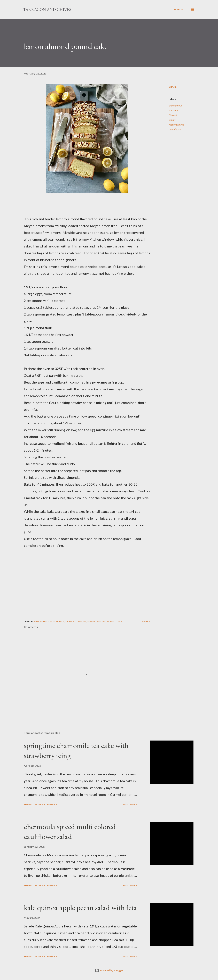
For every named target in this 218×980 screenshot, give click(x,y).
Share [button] (173, 87)
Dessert (173, 115)
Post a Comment (46, 804)
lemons (172, 120)
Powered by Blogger (109, 970)
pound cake (175, 129)
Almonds (173, 110)
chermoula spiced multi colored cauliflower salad (70, 832)
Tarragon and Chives (47, 9)
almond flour (175, 106)
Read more (130, 804)
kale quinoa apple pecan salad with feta (80, 907)
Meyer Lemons (176, 125)
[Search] (178, 10)
